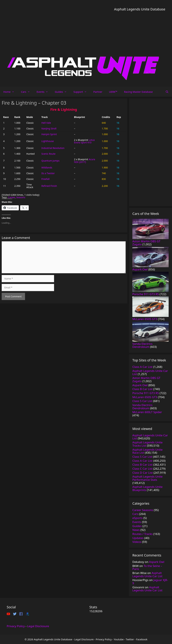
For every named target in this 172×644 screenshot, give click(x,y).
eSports (137, 518)
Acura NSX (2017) (85, 161)
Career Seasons (143, 510)
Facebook (142, 639)
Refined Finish (49, 186)
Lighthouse (48, 141)
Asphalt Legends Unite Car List (147, 575)
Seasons (21, 197)
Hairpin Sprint (49, 134)
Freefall (45, 179)
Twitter (130, 639)
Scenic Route (48, 154)
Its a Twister (48, 173)
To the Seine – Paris (147, 567)
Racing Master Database (138, 92)
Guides (62, 92)
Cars (27, 92)
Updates (138, 538)
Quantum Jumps (50, 161)
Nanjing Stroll (49, 128)
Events (44, 92)
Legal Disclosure (38, 626)
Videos (137, 542)
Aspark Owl (157, 562)
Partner (98, 92)
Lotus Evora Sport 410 (84, 141)
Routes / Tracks (143, 534)
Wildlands (47, 168)
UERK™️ (113, 92)
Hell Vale (46, 123)
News (136, 530)
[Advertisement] (140, 35)
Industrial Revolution (53, 148)
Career (11, 197)
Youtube (119, 639)
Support (82, 92)
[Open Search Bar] (167, 92)
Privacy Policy (16, 626)
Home (10, 92)
